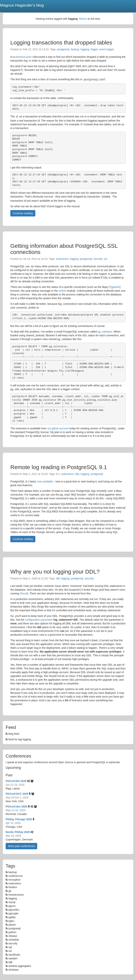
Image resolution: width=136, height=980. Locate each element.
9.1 (58, 474)
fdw (77, 474)
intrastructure (16, 895)
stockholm (14, 955)
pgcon (12, 906)
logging (85, 49)
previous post (23, 57)
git (10, 891)
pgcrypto (14, 913)
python (12, 932)
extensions (62, 259)
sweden (13, 958)
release (13, 936)
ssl (105, 259)
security (98, 259)
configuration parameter (39, 620)
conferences (16, 876)
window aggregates (20, 966)
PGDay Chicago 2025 (19, 819)
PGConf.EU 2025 (16, 781)
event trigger (107, 49)
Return (83, 19)
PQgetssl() (115, 287)
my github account (58, 428)
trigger (94, 49)
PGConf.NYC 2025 (17, 794)
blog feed (12, 734)
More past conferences (21, 846)
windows (14, 970)
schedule (14, 940)
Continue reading (23, 213)
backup (75, 49)
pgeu (11, 921)
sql (10, 947)
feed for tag (18, 739)
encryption (15, 880)
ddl (58, 578)
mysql (12, 902)
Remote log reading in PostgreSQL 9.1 (59, 467)
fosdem (13, 887)
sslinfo (62, 291)
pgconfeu (14, 910)
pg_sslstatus (105, 332)
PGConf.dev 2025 (16, 807)
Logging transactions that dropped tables (61, 42)
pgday (12, 917)
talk (11, 962)
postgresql (63, 49)
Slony (23, 593)
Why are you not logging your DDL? (55, 572)
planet (12, 925)
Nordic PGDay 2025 (18, 832)
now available (45, 481)
